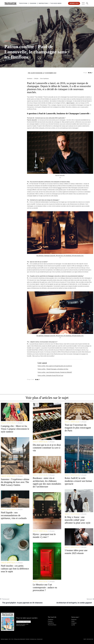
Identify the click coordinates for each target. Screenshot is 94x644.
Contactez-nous (33, 639)
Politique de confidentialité (19, 639)
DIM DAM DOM (90, 639)
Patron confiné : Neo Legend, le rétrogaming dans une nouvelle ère (55, 366)
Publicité (27, 639)
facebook (74, 620)
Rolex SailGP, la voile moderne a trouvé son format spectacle (78, 481)
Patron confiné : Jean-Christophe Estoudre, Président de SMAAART (55, 372)
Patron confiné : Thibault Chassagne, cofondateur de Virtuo (53, 369)
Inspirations (43, 3)
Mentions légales (4, 639)
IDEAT (85, 639)
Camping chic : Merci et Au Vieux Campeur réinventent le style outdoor (15, 429)
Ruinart (60, 188)
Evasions (33, 3)
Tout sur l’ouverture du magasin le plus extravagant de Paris (78, 428)
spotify (73, 625)
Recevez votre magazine (23, 622)
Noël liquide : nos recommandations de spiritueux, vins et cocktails (14, 515)
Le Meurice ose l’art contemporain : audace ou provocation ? (45, 587)
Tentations (23, 3)
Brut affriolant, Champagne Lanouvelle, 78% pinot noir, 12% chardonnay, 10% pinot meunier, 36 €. (60, 256)
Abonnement (40, 639)
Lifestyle (11, 41)
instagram (74, 623)
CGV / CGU (11, 639)
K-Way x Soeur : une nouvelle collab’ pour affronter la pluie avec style (78, 520)
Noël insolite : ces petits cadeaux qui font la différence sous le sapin (15, 569)
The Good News (56, 3)
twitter (73, 621)
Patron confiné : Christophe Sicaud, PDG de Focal (50, 375)
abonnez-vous (74, 3)
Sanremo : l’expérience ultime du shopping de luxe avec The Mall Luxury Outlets (15, 482)
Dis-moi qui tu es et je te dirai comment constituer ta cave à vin (47, 448)
